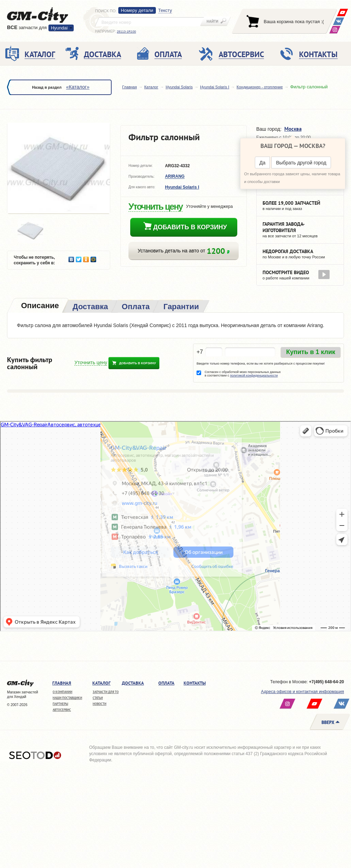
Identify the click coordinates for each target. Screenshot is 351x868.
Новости (100, 704)
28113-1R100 (127, 32)
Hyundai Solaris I (215, 87)
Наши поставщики (67, 698)
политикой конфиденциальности (254, 375)
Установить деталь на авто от (183, 251)
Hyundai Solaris (179, 87)
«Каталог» (78, 87)
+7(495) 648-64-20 (326, 682)
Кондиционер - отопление (260, 87)
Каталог (151, 87)
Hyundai (59, 28)
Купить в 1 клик (311, 352)
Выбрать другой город (301, 163)
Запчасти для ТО (106, 692)
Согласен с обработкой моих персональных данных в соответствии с (243, 374)
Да (262, 163)
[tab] (39, 306)
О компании (62, 692)
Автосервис (62, 710)
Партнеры (60, 704)
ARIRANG (175, 177)
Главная (130, 87)
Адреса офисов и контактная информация (303, 692)
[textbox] (150, 22)
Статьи (98, 698)
